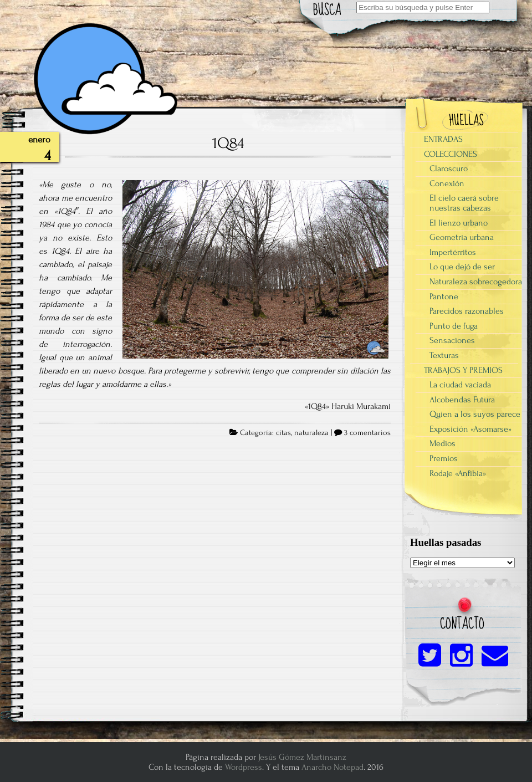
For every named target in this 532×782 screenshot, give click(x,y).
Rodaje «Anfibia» (458, 473)
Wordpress (244, 767)
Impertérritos (453, 252)
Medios (443, 443)
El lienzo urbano (459, 223)
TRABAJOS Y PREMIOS (463, 370)
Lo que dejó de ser (462, 267)
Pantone (444, 297)
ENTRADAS (443, 139)
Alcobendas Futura (462, 400)
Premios (444, 458)
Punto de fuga (454, 326)
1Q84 (228, 143)
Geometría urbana (462, 237)
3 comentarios (367, 433)
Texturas (444, 355)
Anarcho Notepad (332, 767)
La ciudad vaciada (460, 385)
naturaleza (311, 433)
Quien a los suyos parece (475, 414)
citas (283, 433)
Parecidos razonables (467, 311)
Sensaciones (452, 340)
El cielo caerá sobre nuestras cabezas (464, 203)
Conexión (447, 183)
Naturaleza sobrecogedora (476, 282)
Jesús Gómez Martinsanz (302, 757)
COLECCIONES (451, 154)
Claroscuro (449, 168)
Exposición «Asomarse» (470, 429)
